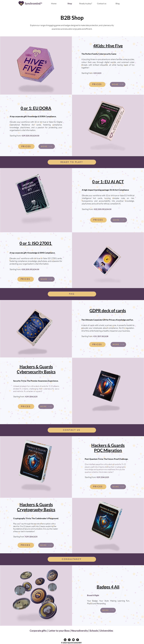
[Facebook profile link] (78, 640)
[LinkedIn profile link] (65, 640)
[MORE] (118, 84)
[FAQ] (72, 294)
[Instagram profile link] (69, 640)
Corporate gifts (38, 631)
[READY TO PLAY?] (72, 162)
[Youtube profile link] (73, 640)
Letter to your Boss (59, 631)
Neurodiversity (80, 631)
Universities (106, 631)
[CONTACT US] (72, 430)
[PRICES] (97, 84)
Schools (94, 631)
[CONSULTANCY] (72, 559)
